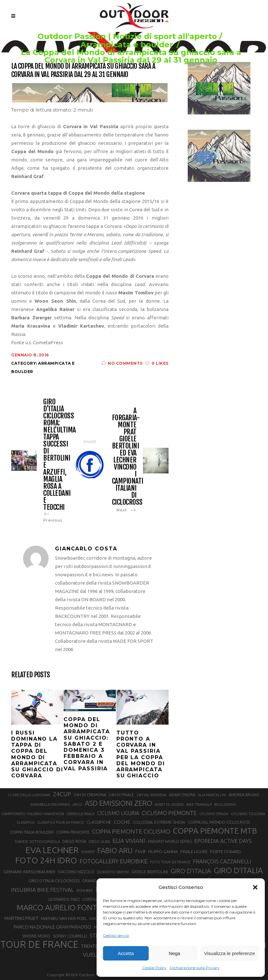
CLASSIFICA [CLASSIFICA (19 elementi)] (26, 822)
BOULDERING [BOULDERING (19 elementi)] (225, 805)
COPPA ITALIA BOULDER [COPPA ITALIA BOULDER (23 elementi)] (32, 832)
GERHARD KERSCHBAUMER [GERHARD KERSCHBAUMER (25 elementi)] (29, 872)
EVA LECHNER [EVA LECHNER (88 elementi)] (52, 850)
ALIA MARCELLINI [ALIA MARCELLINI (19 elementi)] (212, 795)
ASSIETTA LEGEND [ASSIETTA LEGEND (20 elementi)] (169, 805)
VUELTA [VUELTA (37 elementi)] (93, 955)
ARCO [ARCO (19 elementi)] (77, 805)
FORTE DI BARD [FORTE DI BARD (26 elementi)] (225, 852)
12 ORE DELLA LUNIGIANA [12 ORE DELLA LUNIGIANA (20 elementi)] (29, 795)
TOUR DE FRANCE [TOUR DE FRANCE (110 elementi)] (39, 945)
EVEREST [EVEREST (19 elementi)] (88, 852)
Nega (175, 953)
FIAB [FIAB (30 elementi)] (140, 851)
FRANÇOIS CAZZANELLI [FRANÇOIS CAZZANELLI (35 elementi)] (222, 861)
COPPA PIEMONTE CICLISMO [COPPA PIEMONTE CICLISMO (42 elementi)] (131, 831)
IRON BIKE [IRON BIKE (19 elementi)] (85, 891)
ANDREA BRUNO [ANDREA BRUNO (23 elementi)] (244, 795)
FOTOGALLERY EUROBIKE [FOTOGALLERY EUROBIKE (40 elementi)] (114, 861)
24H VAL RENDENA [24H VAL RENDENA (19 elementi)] (151, 795)
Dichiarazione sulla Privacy (195, 968)
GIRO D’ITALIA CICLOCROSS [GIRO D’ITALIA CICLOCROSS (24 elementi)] (54, 881)
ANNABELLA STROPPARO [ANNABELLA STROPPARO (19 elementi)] (50, 805)
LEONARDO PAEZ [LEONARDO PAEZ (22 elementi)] (64, 899)
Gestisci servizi (116, 935)
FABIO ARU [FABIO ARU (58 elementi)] (115, 850)
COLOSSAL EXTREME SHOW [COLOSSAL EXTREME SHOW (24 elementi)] (159, 822)
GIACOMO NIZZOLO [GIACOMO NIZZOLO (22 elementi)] (76, 872)
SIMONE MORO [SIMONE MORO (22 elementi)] (36, 936)
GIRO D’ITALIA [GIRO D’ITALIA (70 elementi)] (238, 870)
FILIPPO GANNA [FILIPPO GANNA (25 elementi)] (163, 852)
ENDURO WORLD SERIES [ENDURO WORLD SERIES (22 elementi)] (170, 841)
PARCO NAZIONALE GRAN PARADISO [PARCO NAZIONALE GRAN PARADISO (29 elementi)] (52, 927)
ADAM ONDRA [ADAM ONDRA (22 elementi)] (182, 795)
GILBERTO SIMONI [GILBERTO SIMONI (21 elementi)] (113, 872)
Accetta (126, 953)
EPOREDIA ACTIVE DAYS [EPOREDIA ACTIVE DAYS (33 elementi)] (223, 841)
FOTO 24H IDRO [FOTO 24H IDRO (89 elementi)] (46, 860)
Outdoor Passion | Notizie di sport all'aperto (128, 36)
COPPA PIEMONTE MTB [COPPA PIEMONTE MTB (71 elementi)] (215, 831)
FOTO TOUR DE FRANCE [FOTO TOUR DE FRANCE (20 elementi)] (170, 862)
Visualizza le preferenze (229, 953)
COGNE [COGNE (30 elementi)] (122, 822)
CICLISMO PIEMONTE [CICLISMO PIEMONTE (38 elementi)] (169, 813)
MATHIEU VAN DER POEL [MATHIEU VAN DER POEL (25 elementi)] (64, 918)
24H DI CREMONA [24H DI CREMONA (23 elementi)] (90, 795)
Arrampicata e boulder (127, 45)
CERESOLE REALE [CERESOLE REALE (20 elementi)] (80, 814)
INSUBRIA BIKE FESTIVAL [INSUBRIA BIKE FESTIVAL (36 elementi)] (42, 890)
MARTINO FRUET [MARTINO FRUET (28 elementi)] (21, 918)
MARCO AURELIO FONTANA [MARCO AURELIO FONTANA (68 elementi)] (64, 908)
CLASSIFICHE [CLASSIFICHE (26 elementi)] (99, 822)
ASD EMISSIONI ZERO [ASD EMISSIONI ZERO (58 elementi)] (118, 803)
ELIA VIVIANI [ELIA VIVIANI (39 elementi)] (129, 841)
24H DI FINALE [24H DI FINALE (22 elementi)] (121, 795)
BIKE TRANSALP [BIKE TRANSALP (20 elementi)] (199, 805)
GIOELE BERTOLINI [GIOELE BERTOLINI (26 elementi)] (150, 872)
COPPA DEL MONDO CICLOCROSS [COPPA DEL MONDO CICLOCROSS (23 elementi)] (219, 822)
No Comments (122, 363)
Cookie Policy (154, 968)
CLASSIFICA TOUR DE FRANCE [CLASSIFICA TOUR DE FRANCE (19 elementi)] (60, 822)
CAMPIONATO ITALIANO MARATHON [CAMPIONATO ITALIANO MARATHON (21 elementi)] (33, 814)
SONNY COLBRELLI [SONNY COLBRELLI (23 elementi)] (70, 936)
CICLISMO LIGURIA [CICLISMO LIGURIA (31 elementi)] (118, 813)
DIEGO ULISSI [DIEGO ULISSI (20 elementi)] (99, 842)
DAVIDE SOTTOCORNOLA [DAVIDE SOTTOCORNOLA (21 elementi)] (37, 841)
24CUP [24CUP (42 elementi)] (62, 794)
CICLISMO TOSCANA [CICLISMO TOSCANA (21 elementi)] (248, 814)
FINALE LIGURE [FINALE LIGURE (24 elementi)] (194, 852)
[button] (255, 887)
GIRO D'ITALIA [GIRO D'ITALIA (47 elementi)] (191, 871)
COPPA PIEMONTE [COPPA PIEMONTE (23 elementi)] (73, 832)
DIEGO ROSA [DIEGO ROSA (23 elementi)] (74, 841)
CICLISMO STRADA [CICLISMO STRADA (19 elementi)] (214, 814)
